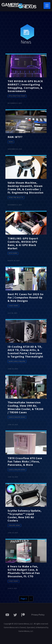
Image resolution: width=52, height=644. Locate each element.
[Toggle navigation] (47, 6)
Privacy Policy (38, 615)
